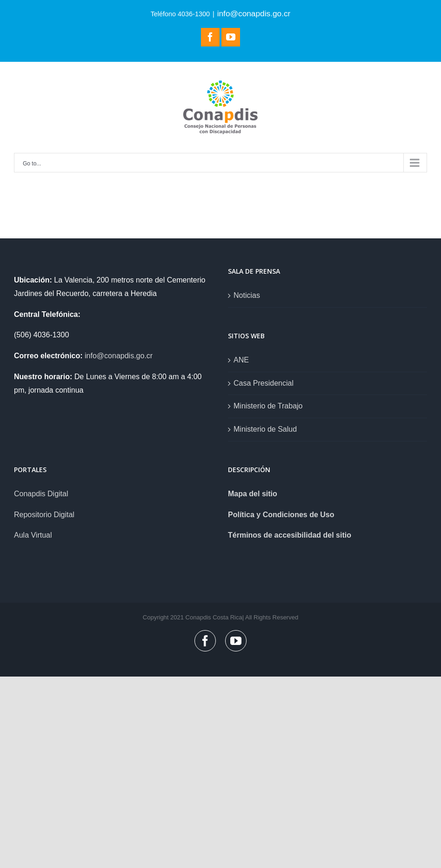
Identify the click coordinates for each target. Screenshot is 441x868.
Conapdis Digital (41, 494)
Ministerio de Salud (265, 429)
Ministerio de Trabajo (268, 406)
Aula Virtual (33, 535)
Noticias (247, 295)
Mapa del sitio (253, 494)
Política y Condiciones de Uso (281, 515)
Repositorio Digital (44, 515)
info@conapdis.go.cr (254, 13)
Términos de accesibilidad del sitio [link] (290, 535)
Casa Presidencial (264, 383)
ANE (241, 360)
